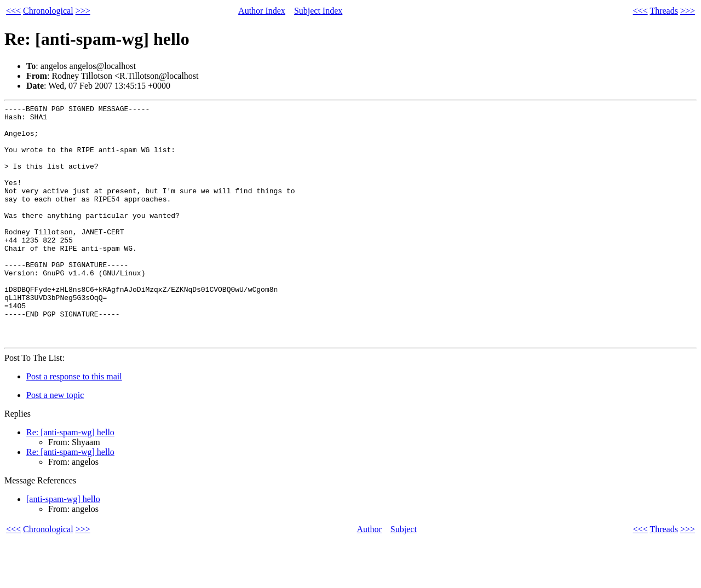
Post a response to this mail (74, 424)
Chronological (48, 11)
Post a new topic (55, 443)
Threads (664, 11)
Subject (404, 577)
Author (369, 577)
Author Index (262, 11)
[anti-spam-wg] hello (63, 547)
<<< (13, 11)
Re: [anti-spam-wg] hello (70, 480)
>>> (83, 11)
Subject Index (318, 11)
